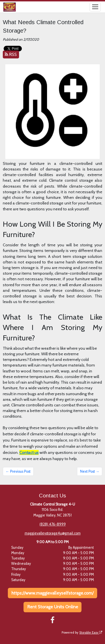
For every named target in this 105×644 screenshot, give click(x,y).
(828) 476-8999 (53, 524)
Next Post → (90, 471)
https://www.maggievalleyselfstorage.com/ (53, 593)
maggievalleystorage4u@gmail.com (53, 533)
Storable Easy (91, 632)
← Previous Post (18, 471)
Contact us (29, 452)
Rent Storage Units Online (53, 607)
